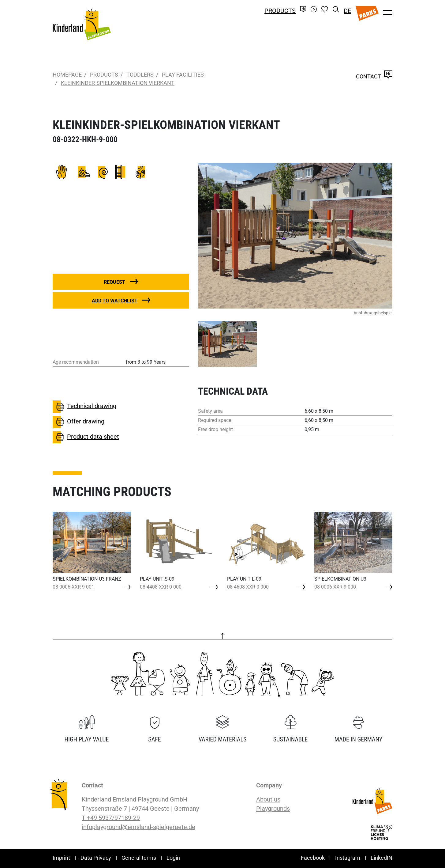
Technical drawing (84, 407)
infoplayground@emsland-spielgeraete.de (138, 827)
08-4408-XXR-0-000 (161, 587)
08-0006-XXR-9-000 (335, 587)
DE (347, 11)
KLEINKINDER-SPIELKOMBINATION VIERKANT (118, 83)
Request (114, 282)
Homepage (67, 75)
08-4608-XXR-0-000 (248, 587)
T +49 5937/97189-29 (111, 818)
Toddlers (140, 75)
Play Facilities (183, 75)
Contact (374, 76)
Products (280, 11)
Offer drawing (79, 422)
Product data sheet (86, 437)
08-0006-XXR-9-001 (73, 587)
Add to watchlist (115, 301)
